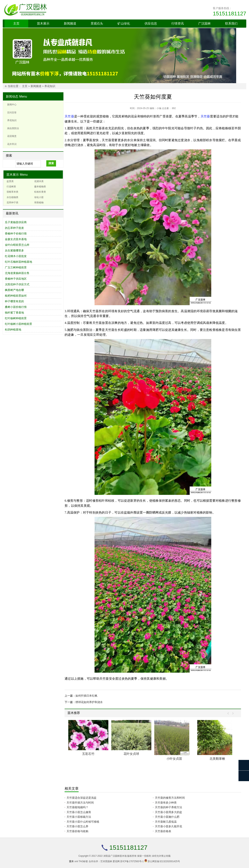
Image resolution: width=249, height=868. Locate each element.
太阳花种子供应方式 (17, 284)
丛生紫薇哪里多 (14, 250)
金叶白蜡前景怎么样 (17, 245)
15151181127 (229, 14)
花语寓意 (12, 136)
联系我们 (231, 23)
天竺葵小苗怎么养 (77, 826)
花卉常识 (12, 144)
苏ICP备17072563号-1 (132, 861)
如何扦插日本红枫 (86, 696)
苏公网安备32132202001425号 (164, 861)
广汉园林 (204, 23)
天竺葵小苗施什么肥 (167, 817)
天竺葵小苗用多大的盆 (168, 812)
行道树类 (11, 187)
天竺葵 (69, 116)
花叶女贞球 (131, 754)
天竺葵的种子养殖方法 (168, 807)
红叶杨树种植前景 (16, 318)
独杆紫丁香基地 (14, 313)
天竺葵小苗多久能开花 (168, 826)
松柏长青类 (40, 192)
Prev (229, 713)
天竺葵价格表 (163, 831)
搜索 (51, 163)
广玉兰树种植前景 (16, 267)
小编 (159, 108)
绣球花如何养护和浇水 (89, 702)
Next (232, 713)
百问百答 (12, 113)
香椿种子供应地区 (16, 279)
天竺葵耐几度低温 (166, 822)
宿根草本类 (12, 192)
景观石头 (97, 23)
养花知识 (50, 86)
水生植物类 (12, 197)
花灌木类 (39, 181)
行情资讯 (178, 23)
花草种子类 (12, 203)
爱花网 (116, 861)
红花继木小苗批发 (16, 256)
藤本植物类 (40, 187)
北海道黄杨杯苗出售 (17, 273)
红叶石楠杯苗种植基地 (18, 262)
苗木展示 (43, 23)
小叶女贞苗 (174, 759)
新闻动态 (12, 96)
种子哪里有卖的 (14, 301)
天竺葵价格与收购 (77, 831)
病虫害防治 (13, 128)
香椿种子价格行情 (16, 234)
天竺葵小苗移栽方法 (79, 817)
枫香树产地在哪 (14, 290)
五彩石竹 (88, 754)
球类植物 (39, 203)
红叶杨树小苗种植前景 (18, 324)
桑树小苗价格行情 (16, 307)
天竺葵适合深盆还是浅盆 (82, 798)
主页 (16, 23)
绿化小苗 (39, 197)
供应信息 (151, 23)
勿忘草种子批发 (14, 228)
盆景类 (10, 181)
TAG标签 (83, 861)
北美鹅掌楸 (217, 759)
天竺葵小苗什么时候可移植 (83, 822)
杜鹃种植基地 (13, 330)
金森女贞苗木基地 (16, 239)
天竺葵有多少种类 (166, 803)
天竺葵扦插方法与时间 (80, 803)
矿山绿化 (124, 23)
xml (76, 861)
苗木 (71, 861)
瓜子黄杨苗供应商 (16, 222)
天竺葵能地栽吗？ (77, 807)
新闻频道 (70, 23)
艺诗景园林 (106, 861)
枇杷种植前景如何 (16, 296)
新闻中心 (12, 105)
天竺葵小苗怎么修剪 (79, 812)
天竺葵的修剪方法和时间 (170, 798)
